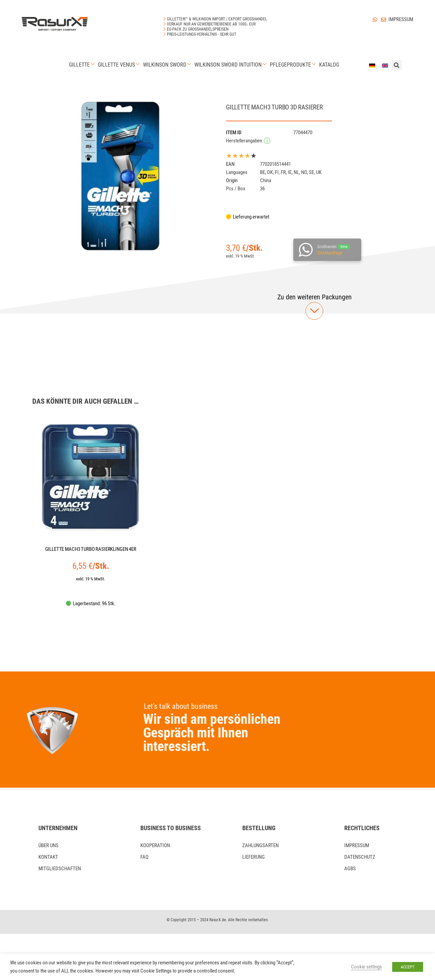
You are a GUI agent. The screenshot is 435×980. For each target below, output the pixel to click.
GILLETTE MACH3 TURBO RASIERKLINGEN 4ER (91, 549)
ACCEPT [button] (408, 967)
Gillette (83, 65)
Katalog (329, 65)
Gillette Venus (120, 65)
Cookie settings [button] (367, 967)
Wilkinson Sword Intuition (231, 65)
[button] (315, 297)
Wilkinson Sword (168, 65)
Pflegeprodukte (294, 65)
